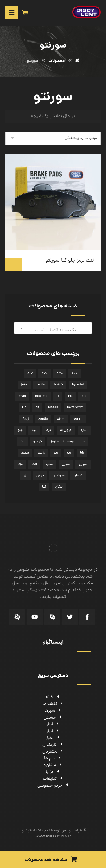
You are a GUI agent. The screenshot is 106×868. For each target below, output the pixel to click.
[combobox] (53, 328)
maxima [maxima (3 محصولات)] (41, 396)
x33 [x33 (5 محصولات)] (61, 419)
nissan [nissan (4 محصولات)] (53, 408)
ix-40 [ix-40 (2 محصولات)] (41, 385)
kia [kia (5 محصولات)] (84, 396)
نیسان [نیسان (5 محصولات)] (78, 476)
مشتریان (53, 752)
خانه (53, 697)
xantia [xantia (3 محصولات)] (43, 419)
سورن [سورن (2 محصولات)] (66, 464)
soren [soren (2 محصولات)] (78, 419)
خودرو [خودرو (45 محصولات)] (38, 442)
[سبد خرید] (25, 13)
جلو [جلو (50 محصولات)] (20, 430)
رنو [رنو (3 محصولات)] (69, 453)
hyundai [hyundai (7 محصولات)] (78, 385)
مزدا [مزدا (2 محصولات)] (20, 464)
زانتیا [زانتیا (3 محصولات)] (41, 453)
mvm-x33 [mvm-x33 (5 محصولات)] (75, 408)
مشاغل (53, 718)
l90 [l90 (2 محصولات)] (70, 396)
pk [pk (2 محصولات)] (37, 408)
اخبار (53, 738)
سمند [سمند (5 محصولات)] (25, 453)
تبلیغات (53, 779)
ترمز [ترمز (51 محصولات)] (48, 430)
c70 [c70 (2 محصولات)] (45, 374)
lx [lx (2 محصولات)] (58, 396)
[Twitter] (70, 617)
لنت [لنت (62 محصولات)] (34, 464)
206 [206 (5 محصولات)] (75, 374)
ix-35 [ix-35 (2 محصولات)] (58, 385)
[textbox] (53, 330)
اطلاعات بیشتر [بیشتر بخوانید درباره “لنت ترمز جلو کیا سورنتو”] (14, 264)
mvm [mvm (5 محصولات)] (22, 396)
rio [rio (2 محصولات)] (24, 408)
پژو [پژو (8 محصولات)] (25, 476)
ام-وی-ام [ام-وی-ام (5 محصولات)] (66, 430)
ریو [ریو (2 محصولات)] (56, 453)
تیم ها (53, 759)
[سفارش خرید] (53, 138)
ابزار (53, 724)
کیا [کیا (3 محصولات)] (44, 487)
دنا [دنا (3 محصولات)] (22, 442)
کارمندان (53, 745)
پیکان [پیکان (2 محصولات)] (59, 487)
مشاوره (53, 765)
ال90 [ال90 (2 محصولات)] (26, 419)
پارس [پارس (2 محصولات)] (40, 476)
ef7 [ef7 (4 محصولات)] (30, 374)
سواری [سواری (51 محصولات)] (83, 464)
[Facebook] (87, 617)
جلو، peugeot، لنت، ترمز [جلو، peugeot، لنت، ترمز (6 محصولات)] (68, 442)
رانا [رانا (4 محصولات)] (82, 453)
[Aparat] (17, 617)
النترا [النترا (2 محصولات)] (84, 430)
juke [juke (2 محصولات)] (24, 385)
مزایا (53, 772)
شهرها (53, 711)
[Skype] (52, 617)
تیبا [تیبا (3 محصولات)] (34, 430)
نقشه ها (53, 704)
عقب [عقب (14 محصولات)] (49, 464)
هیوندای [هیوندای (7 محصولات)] (59, 476)
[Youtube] (35, 617)
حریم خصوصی (53, 786)
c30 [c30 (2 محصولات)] (60, 374)
